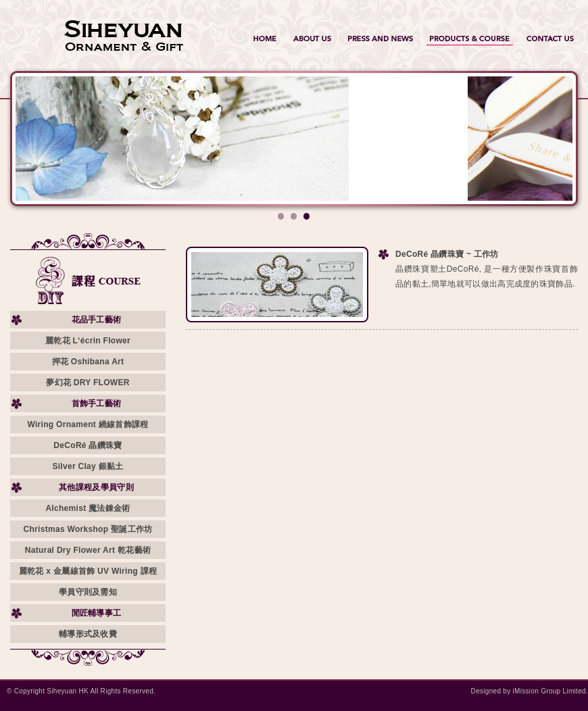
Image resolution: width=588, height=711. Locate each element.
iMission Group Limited (549, 691)
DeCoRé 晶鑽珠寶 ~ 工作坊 (447, 254)
